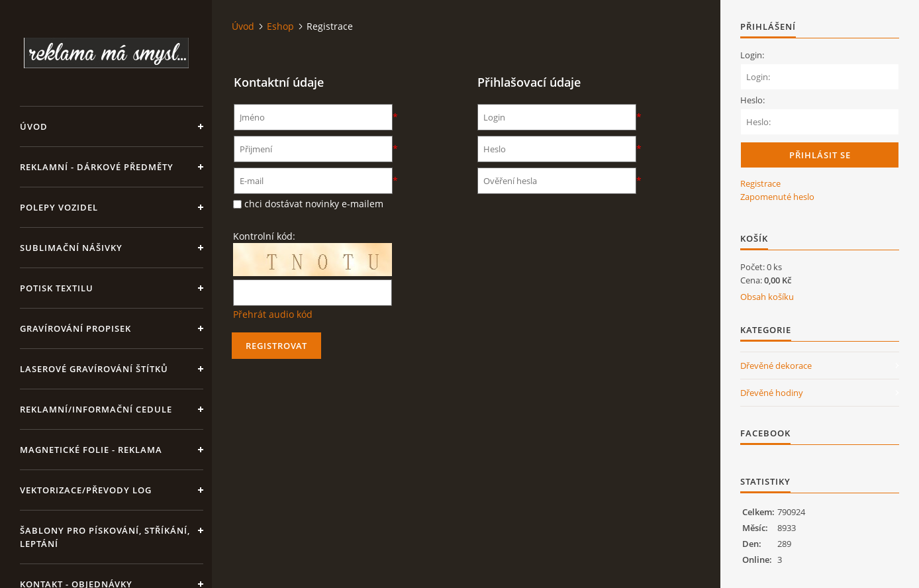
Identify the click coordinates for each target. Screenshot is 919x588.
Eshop (280, 26)
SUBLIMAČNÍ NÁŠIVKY (71, 248)
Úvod (34, 126)
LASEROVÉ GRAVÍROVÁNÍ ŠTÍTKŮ (94, 369)
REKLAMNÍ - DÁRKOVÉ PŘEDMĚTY (97, 167)
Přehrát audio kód (273, 314)
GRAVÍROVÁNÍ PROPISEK (75, 328)
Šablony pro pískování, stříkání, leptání (105, 537)
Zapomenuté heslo (777, 197)
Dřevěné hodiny (772, 393)
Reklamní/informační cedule (96, 409)
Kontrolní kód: (264, 236)
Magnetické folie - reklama (91, 450)
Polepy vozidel (59, 207)
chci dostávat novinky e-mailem (314, 204)
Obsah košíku (767, 297)
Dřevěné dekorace (776, 366)
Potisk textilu (57, 288)
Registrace (760, 183)
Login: (752, 55)
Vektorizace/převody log (86, 490)
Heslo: (752, 100)
